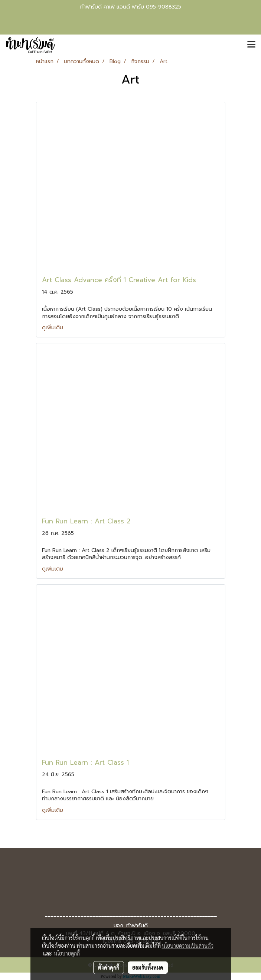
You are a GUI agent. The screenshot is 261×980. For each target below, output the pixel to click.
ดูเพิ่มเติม (53, 328)
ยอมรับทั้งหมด (148, 967)
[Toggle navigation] (251, 45)
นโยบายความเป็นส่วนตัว (188, 945)
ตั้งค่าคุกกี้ (109, 967)
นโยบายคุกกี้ (67, 953)
